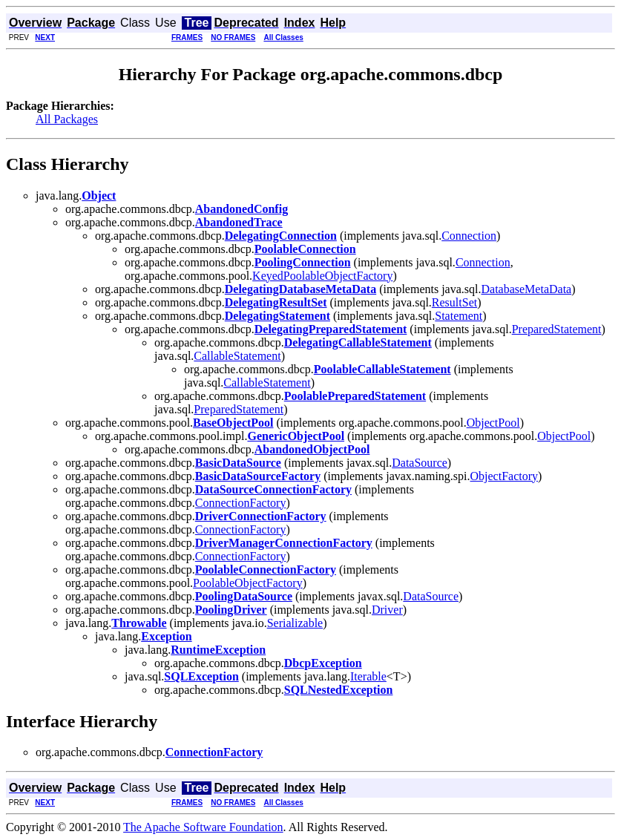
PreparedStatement (557, 329)
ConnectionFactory (241, 503)
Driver (387, 610)
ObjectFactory (505, 476)
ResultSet (454, 302)
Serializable (295, 623)
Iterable (368, 676)
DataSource (420, 463)
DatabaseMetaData (526, 289)
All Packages (67, 119)
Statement (459, 316)
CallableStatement (237, 356)
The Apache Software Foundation (203, 827)
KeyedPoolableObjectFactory (322, 276)
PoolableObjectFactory (248, 583)
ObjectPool (493, 423)
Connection (469, 236)
